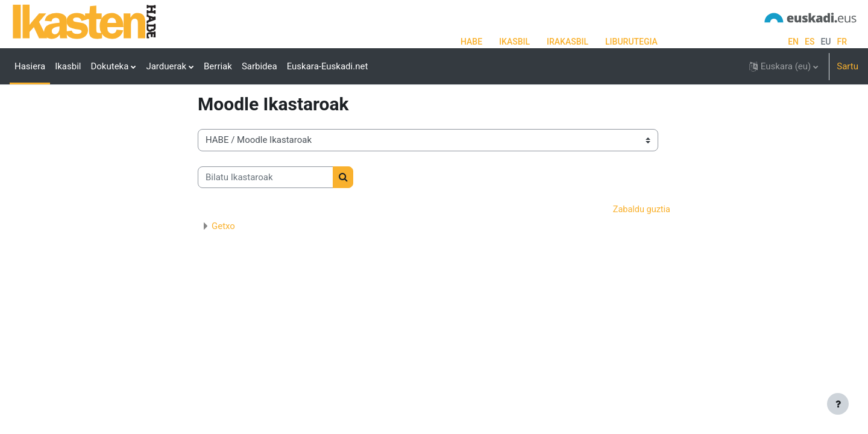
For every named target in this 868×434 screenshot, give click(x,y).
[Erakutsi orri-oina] (838, 404)
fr (842, 42)
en (793, 42)
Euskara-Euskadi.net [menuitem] (328, 66)
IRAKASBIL (568, 42)
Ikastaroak (219, 125)
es (810, 42)
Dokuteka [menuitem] (109, 66)
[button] (784, 66)
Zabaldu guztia (640, 256)
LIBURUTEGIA (631, 42)
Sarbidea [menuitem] (259, 66)
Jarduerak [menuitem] (166, 66)
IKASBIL (514, 42)
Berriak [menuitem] (218, 66)
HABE (471, 42)
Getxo (223, 272)
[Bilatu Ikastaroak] (266, 223)
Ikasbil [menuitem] (68, 66)
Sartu (848, 66)
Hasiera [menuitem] (30, 66)
